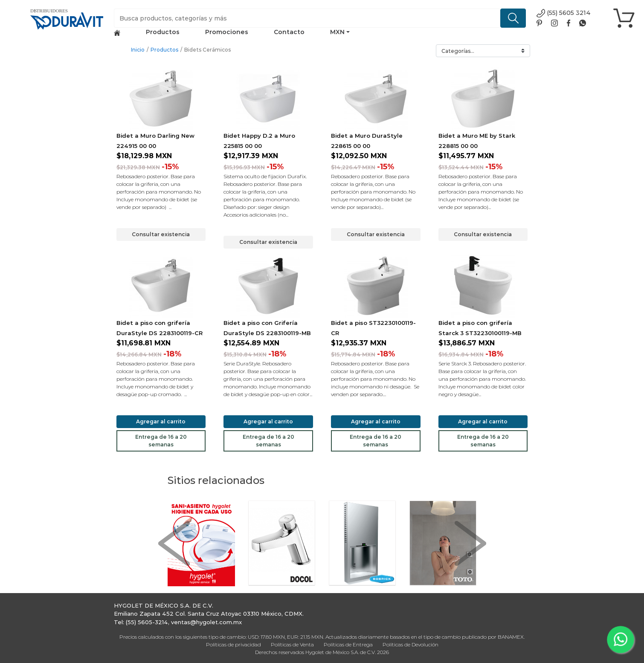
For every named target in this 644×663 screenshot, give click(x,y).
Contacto (289, 32)
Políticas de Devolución (410, 644)
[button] (174, 543)
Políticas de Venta (292, 644)
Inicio (138, 50)
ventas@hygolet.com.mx (206, 622)
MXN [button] (337, 32)
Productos (163, 32)
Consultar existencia (161, 234)
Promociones (227, 32)
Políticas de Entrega (348, 644)
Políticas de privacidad (234, 644)
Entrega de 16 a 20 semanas (161, 441)
